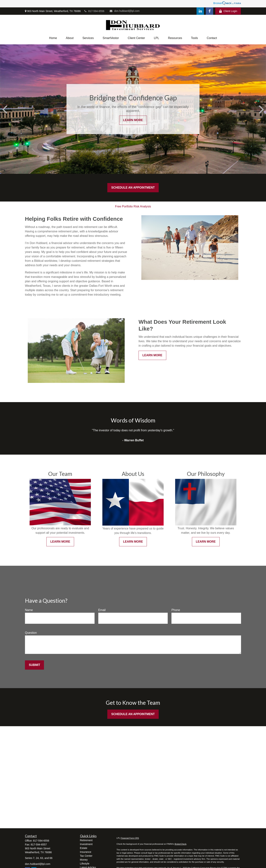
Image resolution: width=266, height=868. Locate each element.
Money (84, 860)
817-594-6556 (94, 11)
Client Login (228, 11)
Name (29, 610)
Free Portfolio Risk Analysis (133, 206)
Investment (86, 844)
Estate (84, 848)
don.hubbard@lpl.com (125, 11)
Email (102, 610)
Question (31, 633)
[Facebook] (209, 11)
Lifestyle (85, 864)
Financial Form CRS (130, 838)
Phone (176, 610)
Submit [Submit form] (34, 665)
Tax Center (86, 856)
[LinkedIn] (200, 11)
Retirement (86, 840)
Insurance (86, 852)
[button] (53, 38)
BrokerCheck (180, 844)
